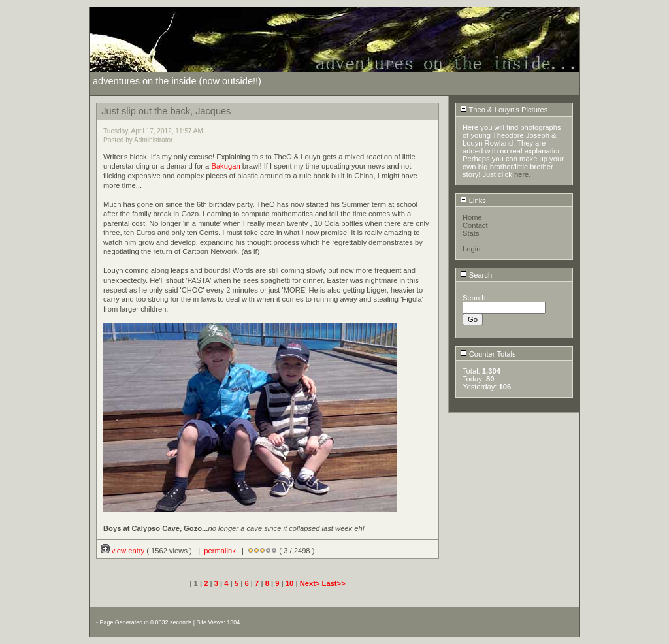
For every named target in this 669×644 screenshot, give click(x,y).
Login (471, 249)
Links (473, 201)
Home (472, 217)
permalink (220, 551)
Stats (471, 233)
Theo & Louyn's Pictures (504, 110)
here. (523, 174)
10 (289, 583)
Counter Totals (488, 354)
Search (476, 275)
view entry (124, 551)
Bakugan (225, 166)
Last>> (334, 583)
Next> (311, 583)
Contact (475, 225)
